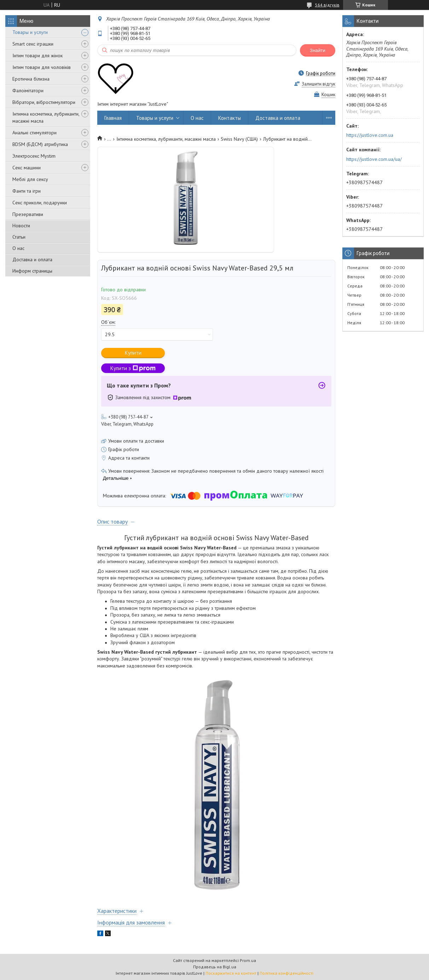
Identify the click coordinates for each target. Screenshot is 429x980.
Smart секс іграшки (33, 44)
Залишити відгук (318, 84)
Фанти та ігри (27, 191)
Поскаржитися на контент (231, 973)
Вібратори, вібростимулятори (44, 102)
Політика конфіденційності (286, 973)
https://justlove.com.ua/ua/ (374, 159)
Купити (133, 353)
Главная (113, 118)
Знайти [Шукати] (318, 50)
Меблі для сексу (30, 179)
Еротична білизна (31, 79)
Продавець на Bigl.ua (215, 967)
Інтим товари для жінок (37, 56)
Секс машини (27, 168)
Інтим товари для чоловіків (42, 67)
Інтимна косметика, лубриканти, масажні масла (46, 117)
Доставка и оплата (32, 259)
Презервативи (28, 214)
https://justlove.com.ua (370, 135)
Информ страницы (32, 271)
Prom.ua (248, 960)
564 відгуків (327, 5)
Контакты (230, 118)
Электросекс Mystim (34, 156)
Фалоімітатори (28, 91)
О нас (18, 248)
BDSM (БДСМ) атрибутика (40, 144)
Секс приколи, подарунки (40, 203)
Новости (21, 226)
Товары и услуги (30, 32)
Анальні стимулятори (34, 133)
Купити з (133, 368)
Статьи (19, 237)
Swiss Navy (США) (239, 139)
